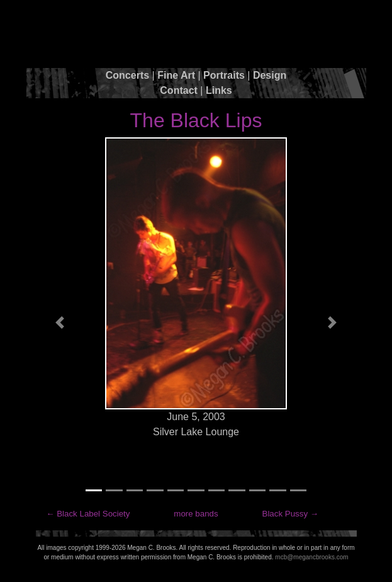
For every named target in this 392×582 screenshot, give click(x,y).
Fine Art (176, 75)
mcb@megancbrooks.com (311, 557)
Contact (179, 90)
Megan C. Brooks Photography (196, 37)
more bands (196, 514)
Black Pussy (285, 514)
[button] (60, 322)
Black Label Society (93, 514)
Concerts (127, 75)
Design (270, 75)
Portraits (224, 75)
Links (219, 90)
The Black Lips (196, 120)
